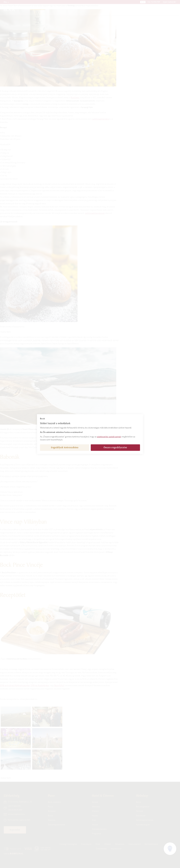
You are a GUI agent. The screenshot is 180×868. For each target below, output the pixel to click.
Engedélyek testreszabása (65, 448)
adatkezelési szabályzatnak (109, 437)
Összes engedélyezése (115, 448)
